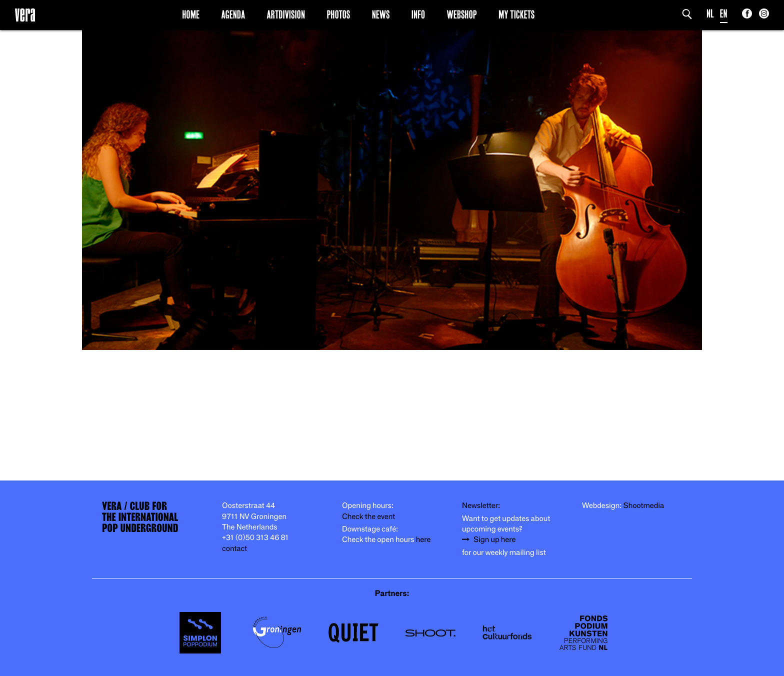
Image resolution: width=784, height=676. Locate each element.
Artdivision (286, 14)
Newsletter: (481, 506)
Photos (338, 14)
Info (418, 14)
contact (234, 549)
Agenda (233, 14)
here (423, 540)
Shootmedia (644, 506)
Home (191, 14)
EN (724, 14)
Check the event (368, 517)
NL (710, 14)
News (381, 14)
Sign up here (494, 540)
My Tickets (516, 14)
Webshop (462, 14)
